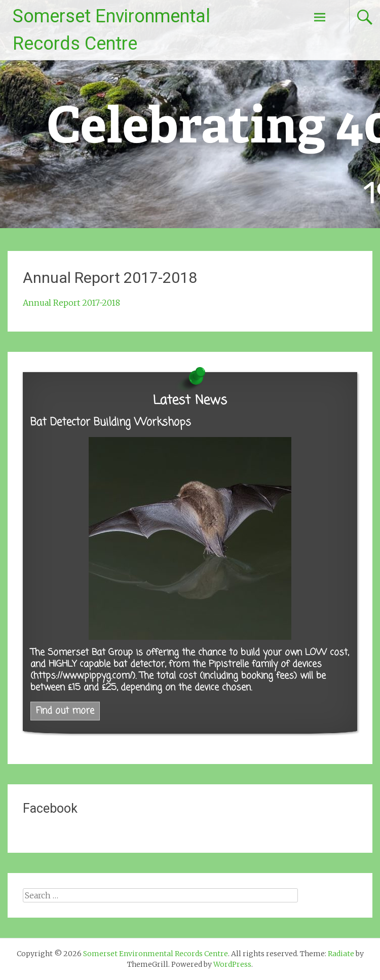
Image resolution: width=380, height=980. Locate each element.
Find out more (65, 711)
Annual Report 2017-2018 (71, 303)
